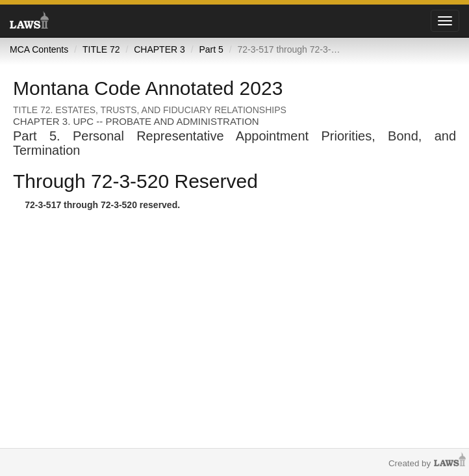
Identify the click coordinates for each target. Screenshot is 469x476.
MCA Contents (39, 49)
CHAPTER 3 (159, 49)
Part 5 (211, 49)
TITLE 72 (101, 49)
